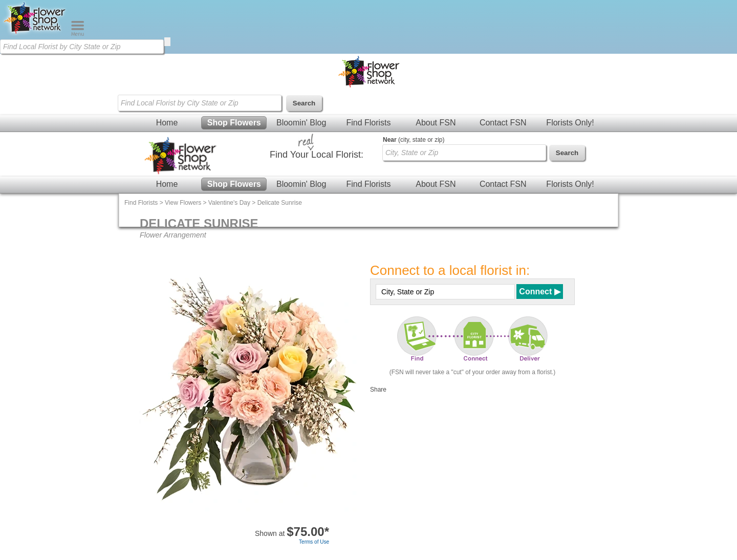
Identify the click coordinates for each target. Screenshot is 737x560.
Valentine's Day (229, 203)
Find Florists (368, 123)
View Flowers (183, 203)
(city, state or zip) (414, 140)
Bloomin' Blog (301, 123)
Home (167, 123)
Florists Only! (570, 123)
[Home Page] (35, 34)
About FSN (436, 123)
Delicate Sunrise (280, 203)
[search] (167, 42)
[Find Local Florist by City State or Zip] (82, 47)
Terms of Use (314, 542)
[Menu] (78, 34)
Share (378, 390)
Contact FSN (503, 123)
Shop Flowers (234, 123)
